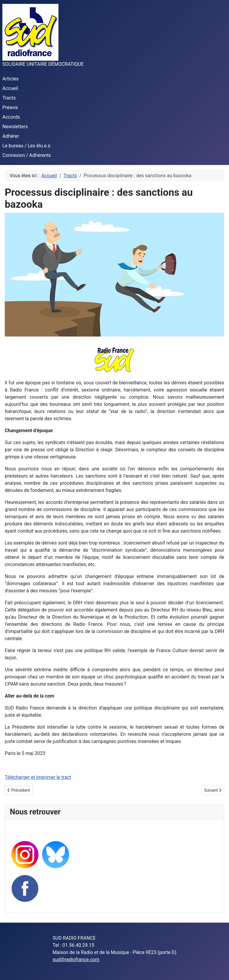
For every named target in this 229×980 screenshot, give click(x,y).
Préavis (10, 107)
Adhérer (11, 136)
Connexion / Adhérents (27, 155)
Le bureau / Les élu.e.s (26, 146)
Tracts (9, 98)
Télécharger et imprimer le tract (38, 777)
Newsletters (15, 127)
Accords (11, 117)
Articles (10, 79)
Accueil (10, 88)
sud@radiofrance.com (76, 960)
